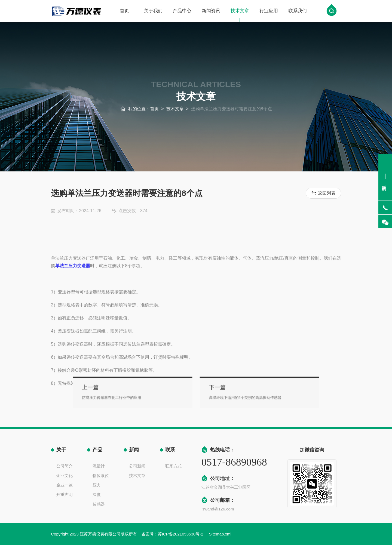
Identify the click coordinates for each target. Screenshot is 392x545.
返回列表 (323, 193)
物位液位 (101, 475)
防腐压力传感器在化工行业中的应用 (131, 396)
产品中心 (182, 11)
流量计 (99, 466)
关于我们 (153, 11)
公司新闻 (137, 466)
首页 (124, 11)
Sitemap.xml (220, 534)
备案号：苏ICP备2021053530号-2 (173, 534)
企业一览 (65, 485)
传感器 (99, 504)
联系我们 (298, 11)
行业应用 (269, 11)
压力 (97, 485)
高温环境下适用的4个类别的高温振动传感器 (234, 396)
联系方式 (173, 466)
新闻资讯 (211, 11)
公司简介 (65, 466)
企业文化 (65, 475)
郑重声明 (65, 495)
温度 (97, 495)
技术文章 (240, 16)
